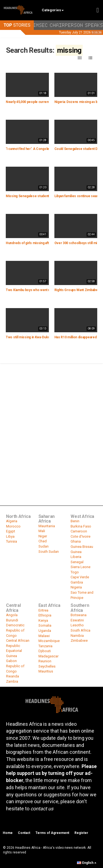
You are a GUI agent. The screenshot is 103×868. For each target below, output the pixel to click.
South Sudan (49, 552)
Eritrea (43, 610)
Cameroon (79, 531)
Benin (75, 521)
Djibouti (45, 651)
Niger (43, 536)
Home (8, 833)
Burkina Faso (81, 526)
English (87, 863)
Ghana (76, 541)
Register (81, 833)
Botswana (79, 615)
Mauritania (47, 526)
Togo (75, 572)
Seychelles (47, 666)
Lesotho (77, 625)
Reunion (45, 661)
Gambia (77, 582)
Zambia (12, 681)
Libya (10, 536)
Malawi (44, 636)
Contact (24, 833)
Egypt (11, 531)
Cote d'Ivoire (80, 536)
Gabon (11, 661)
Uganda (45, 631)
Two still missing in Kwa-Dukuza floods (35, 337)
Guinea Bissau (82, 547)
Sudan (44, 546)
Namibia (77, 636)
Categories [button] (53, 10)
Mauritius (46, 671)
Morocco (13, 526)
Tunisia (12, 541)
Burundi (12, 620)
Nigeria (76, 587)
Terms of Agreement (52, 833)
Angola (12, 615)
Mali (42, 531)
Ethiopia (45, 615)
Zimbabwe (79, 640)
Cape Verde (80, 577)
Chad (43, 541)
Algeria (12, 521)
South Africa (80, 630)
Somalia (45, 625)
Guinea (76, 552)
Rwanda (12, 676)
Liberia (76, 557)
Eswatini (77, 620)
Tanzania (45, 646)
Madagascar (48, 656)
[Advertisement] (51, 418)
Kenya (43, 620)
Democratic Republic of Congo (15, 630)
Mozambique (49, 641)
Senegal (77, 562)
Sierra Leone (80, 567)
